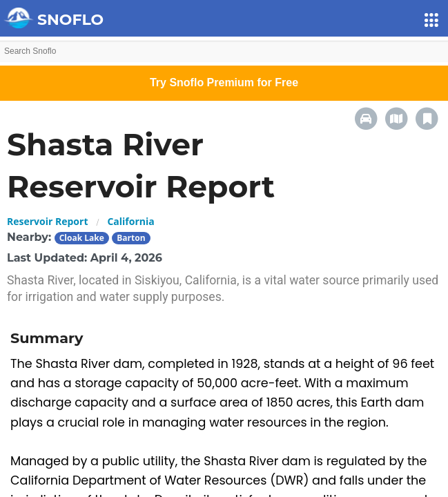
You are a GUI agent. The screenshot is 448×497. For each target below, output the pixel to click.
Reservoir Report (47, 221)
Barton (131, 238)
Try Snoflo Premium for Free (224, 82)
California (130, 221)
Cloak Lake (82, 238)
